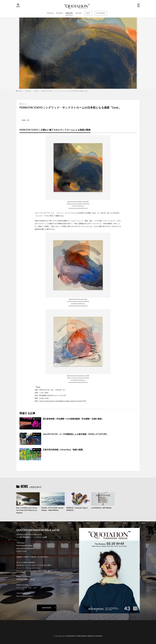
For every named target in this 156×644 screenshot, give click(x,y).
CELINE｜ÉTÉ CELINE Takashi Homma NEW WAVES (52, 509)
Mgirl (88, 13)
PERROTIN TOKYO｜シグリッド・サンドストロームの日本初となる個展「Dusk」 (65, 91)
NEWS (36, 91)
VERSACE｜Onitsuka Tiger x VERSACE (77, 509)
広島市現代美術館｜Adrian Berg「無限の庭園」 (64, 450)
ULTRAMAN (101, 13)
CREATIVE (69, 13)
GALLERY (78, 13)
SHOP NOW (47, 608)
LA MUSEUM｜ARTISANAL (102, 508)
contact (21, 629)
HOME (20, 91)
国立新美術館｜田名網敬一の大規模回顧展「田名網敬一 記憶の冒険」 (73, 419)
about (20, 627)
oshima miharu (23, 630)
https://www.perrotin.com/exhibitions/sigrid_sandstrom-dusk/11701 (63, 401)
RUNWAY (59, 13)
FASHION (50, 13)
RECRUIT (22, 632)
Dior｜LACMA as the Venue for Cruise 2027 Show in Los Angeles (27, 510)
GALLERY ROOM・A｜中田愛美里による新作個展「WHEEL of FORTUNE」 (76, 434)
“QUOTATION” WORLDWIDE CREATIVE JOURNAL (84, 636)
